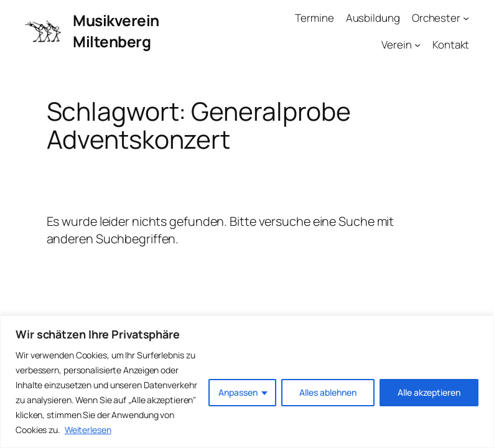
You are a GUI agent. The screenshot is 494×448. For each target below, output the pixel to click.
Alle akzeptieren (429, 392)
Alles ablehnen (328, 392)
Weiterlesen (88, 430)
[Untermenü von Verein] (417, 44)
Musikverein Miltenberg (116, 31)
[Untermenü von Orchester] (466, 17)
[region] (247, 382)
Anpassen (238, 392)
